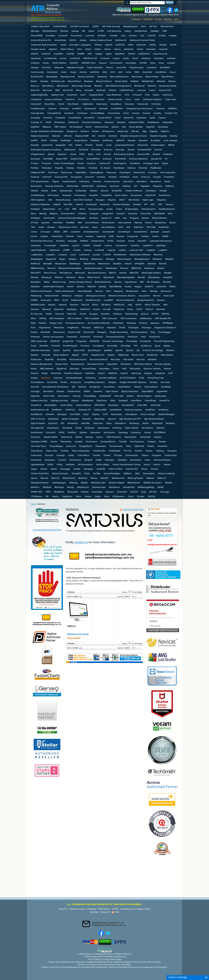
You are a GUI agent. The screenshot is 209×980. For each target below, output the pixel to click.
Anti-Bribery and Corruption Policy (135, 909)
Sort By (120, 597)
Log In (176, 19)
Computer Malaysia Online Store (47, 530)
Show (125, 592)
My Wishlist (148, 19)
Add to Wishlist (74, 638)
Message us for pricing (78, 634)
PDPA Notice (104, 909)
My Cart (158, 19)
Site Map (94, 912)
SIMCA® (71, 626)
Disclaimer (92, 909)
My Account (136, 19)
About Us (63, 909)
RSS (117, 912)
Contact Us (105, 912)
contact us (81, 542)
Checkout (168, 19)
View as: (70, 596)
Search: (128, 3)
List (80, 596)
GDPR (115, 909)
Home (33, 504)
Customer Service (77, 909)
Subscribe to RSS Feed (133, 510)
